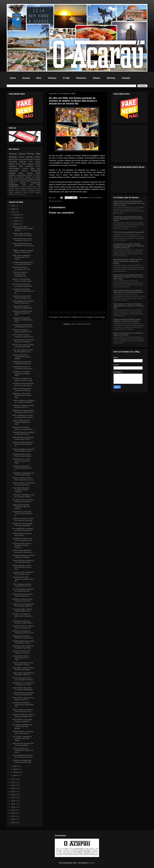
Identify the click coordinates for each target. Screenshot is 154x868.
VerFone (111, 78)
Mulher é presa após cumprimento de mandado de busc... (23, 229)
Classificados (14, 187)
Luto (34, 181)
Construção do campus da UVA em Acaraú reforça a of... (23, 514)
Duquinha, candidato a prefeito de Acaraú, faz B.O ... (23, 406)
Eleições (99, 198)
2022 (13, 782)
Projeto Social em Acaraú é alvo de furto (22, 534)
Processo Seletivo (25, 187)
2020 (13, 788)
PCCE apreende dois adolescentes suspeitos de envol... (23, 750)
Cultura (30, 173)
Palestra (23, 183)
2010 (13, 819)
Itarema (12, 164)
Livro (31, 185)
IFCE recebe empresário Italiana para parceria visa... (23, 336)
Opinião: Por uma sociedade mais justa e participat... (23, 524)
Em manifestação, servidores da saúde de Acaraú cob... (23, 530)
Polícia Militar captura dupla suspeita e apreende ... (22, 721)
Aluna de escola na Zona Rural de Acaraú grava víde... (24, 484)
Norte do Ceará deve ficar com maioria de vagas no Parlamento (128, 334)
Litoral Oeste (14, 181)
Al (15, 194)
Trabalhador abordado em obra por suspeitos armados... (24, 496)
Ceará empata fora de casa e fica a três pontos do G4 (23, 756)
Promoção (31, 190)
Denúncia (26, 192)
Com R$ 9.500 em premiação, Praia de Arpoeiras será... (23, 694)
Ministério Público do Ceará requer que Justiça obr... (22, 600)
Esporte (37, 159)
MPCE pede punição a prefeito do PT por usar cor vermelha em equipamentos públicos (128, 261)
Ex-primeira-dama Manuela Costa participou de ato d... (23, 326)
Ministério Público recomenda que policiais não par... (23, 732)
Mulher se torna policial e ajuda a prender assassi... (23, 280)
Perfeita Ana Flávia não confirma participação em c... (22, 468)
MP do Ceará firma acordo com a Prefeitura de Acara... (23, 679)
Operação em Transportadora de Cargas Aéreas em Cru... (23, 411)
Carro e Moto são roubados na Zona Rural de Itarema (23, 561)
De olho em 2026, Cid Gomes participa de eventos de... (23, 501)
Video (21, 173)
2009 (13, 823)
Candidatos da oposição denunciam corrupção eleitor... (21, 374)
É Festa (37, 164)
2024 (13, 212)
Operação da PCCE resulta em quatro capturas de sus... (24, 627)
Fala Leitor (37, 187)
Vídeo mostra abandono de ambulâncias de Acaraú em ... (23, 246)
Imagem (12, 179)
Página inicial (78, 317)
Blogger (92, 863)
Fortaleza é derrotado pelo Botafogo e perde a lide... (22, 761)
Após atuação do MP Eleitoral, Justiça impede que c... (23, 302)
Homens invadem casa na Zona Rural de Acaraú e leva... (22, 567)
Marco (51, 201)
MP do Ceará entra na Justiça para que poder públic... (23, 346)
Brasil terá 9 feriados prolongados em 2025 (21, 268)
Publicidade (36, 171)
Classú (96, 78)
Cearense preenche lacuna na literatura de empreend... (23, 341)
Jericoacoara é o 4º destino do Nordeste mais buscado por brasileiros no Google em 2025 (129, 306)
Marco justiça (20, 194)
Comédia (12, 194)
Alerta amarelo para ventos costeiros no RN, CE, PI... (23, 240)
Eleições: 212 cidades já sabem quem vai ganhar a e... (23, 616)
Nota (32, 192)
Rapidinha (18, 192)
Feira (36, 189)
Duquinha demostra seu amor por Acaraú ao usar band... (23, 519)
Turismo (52, 78)
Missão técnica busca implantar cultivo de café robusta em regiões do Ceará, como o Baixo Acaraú (129, 277)
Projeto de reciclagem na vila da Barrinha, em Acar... (23, 664)
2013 (13, 810)
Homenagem (14, 168)
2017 (13, 798)
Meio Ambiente (26, 166)
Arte (39, 189)
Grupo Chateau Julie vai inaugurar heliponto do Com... (21, 422)
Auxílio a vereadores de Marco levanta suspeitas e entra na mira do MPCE (127, 320)
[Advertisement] (77, 292)
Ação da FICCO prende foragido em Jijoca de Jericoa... (21, 507)
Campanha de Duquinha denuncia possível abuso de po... (23, 291)
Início (13, 78)
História (38, 190)
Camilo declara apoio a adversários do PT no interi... (21, 658)
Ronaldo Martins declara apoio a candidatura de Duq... (23, 642)
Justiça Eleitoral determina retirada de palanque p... (22, 363)
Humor (11, 192)
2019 (13, 792)
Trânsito (38, 179)
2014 (13, 807)
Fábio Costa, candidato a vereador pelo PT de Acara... (21, 257)
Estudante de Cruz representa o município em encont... (23, 684)
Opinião (23, 189)
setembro (17, 224)
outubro (16, 221)
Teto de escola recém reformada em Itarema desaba (21, 357)
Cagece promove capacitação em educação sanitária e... (23, 605)
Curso (38, 181)
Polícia (30, 154)
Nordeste (12, 183)
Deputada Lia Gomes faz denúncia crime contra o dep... (22, 395)
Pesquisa (31, 179)
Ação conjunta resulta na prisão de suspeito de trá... (23, 307)
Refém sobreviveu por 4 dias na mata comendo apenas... (23, 416)
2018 (13, 795)
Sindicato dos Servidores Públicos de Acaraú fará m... (24, 637)
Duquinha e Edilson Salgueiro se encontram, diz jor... (23, 573)
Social (38, 166)
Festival (18, 189)
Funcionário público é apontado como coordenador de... (20, 274)
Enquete (38, 192)
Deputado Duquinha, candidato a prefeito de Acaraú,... (24, 433)
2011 (13, 816)
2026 (13, 206)
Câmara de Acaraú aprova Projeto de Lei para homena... (22, 545)
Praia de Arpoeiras (16, 177)
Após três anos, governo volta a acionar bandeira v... (23, 744)
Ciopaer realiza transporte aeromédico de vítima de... (23, 235)
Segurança (13, 171)
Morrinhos (58, 201)
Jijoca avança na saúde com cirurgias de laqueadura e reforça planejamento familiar (129, 291)
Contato (126, 78)
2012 (13, 813)
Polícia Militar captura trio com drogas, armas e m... (23, 699)
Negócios (13, 166)
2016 (13, 801)
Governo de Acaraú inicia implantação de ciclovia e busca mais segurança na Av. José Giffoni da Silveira (129, 203)
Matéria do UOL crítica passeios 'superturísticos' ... (23, 428)
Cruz (31, 162)
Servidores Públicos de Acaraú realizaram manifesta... (23, 556)
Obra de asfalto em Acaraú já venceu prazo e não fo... (23, 438)
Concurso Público (25, 181)
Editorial (11, 190)
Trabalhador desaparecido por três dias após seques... (23, 474)
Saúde (38, 162)
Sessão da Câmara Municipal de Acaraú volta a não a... (23, 384)
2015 (13, 804)
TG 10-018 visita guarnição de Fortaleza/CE (129, 232)
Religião (12, 173)
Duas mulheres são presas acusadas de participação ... (23, 689)
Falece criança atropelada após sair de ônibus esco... (23, 551)
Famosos (12, 189)
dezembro (17, 215)
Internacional (21, 175)
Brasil (11, 159)
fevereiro (16, 772)
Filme (39, 185)
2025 (13, 209)
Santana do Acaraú (33, 177)
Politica (21, 157)
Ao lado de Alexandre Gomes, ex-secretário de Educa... (23, 263)
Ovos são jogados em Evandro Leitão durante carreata (23, 450)
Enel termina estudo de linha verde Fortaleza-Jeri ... (23, 595)
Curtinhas (24, 190)
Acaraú (26, 78)
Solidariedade (14, 185)
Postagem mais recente (60, 317)
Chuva (38, 175)
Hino (39, 78)
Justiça (30, 164)
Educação (13, 162)
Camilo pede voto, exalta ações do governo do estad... (21, 461)
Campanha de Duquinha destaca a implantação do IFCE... (23, 320)
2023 (13, 779)
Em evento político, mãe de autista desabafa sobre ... (23, 610)
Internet (29, 175)
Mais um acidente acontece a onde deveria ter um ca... (23, 711)
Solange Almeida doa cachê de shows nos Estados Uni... (24, 716)
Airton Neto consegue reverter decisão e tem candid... (23, 669)
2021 (13, 785)
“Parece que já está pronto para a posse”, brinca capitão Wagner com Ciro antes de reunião (128, 219)
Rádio (38, 173)
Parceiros (81, 78)
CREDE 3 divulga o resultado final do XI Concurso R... (23, 251)
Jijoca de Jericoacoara (24, 159)
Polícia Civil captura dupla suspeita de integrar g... (22, 389)
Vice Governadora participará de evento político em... (23, 590)
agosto (16, 766)
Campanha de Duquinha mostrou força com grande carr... (23, 705)
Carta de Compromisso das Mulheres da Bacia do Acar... (22, 313)
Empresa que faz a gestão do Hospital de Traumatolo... (23, 647)
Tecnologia (30, 189)
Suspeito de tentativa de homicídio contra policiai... (23, 622)
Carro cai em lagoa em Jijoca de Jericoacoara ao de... (23, 351)
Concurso (24, 179)
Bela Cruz (36, 168)
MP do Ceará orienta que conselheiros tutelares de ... (23, 285)
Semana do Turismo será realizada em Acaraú (21, 652)
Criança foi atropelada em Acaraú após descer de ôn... (24, 632)
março (15, 769)
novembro (17, 218)
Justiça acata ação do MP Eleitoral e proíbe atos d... (23, 297)
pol (25, 194)
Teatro (17, 190)
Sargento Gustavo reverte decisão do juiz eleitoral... (23, 455)
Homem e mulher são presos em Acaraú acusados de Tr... (23, 444)
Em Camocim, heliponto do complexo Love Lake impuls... (22, 738)
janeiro (16, 775)
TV (34, 175)
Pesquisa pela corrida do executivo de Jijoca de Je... (23, 368)
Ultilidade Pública (33, 157)
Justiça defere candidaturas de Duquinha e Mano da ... (23, 674)
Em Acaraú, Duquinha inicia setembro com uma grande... (22, 727)
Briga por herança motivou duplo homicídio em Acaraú (23, 479)
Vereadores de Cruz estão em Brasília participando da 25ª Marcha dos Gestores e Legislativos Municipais (129, 246)
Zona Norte (21, 164)
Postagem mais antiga (95, 317)
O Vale (66, 78)
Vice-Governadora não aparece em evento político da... (23, 579)
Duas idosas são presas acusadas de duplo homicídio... (21, 490)
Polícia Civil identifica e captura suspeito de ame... (23, 331)
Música (18, 179)
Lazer (24, 185)
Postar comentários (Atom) (80, 324)
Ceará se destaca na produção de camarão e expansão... (23, 401)
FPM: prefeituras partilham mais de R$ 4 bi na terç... (22, 585)
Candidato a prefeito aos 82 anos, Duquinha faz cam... (23, 539)
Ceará (22, 154)
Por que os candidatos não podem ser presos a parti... (23, 379)
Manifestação (36, 183)
